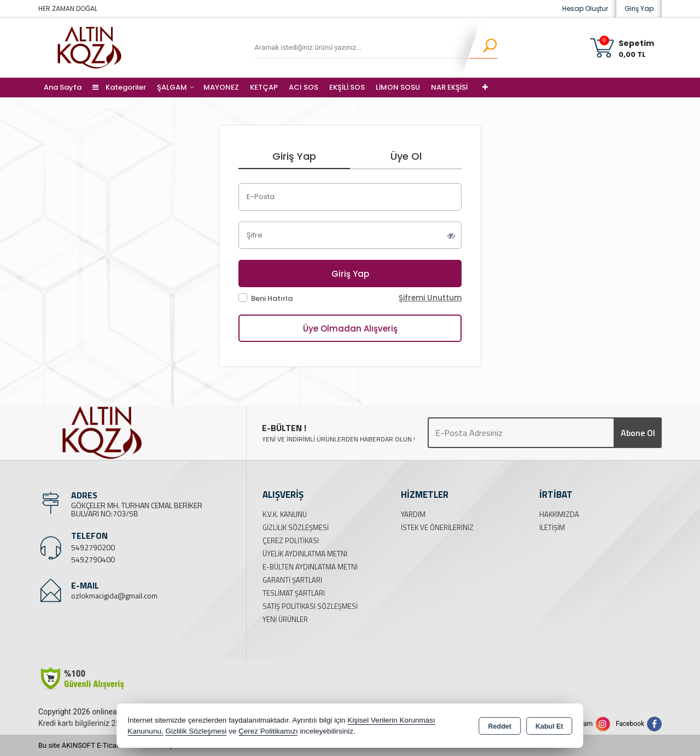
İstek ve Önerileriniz (437, 527)
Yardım (413, 514)
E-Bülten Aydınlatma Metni (310, 567)
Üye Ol (406, 156)
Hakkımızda (559, 514)
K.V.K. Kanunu (285, 514)
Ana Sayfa (63, 87)
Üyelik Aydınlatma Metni (305, 554)
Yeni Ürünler (285, 619)
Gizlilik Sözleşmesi (296, 527)
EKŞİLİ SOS (347, 87)
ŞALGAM (172, 87)
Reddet (500, 726)
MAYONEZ (221, 87)
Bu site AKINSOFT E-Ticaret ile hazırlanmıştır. (109, 745)
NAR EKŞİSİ (449, 87)
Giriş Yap (639, 8)
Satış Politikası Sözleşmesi (310, 606)
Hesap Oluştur (585, 8)
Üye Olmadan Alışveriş (350, 328)
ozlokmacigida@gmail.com (114, 595)
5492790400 (93, 559)
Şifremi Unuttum (430, 298)
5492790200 (93, 547)
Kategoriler (119, 87)
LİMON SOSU (398, 87)
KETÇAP (264, 87)
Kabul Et (549, 726)
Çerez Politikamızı (268, 731)
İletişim (552, 527)
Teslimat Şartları (294, 593)
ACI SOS (304, 87)
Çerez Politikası (291, 540)
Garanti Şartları (292, 580)
